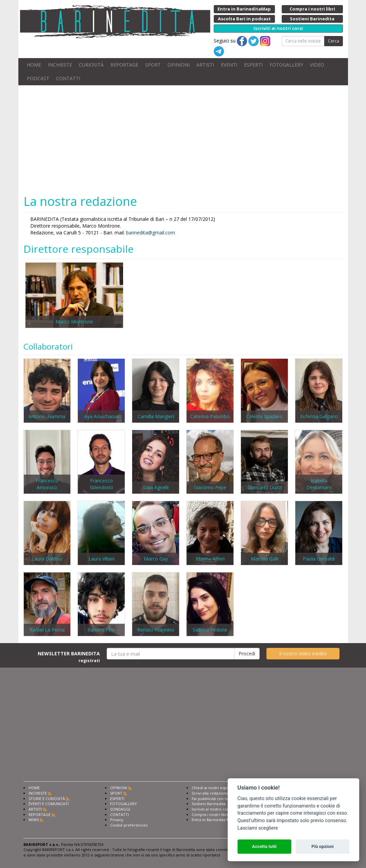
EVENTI (229, 65)
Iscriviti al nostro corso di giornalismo (226, 809)
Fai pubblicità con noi (211, 799)
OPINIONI (179, 65)
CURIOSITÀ (91, 65)
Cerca (334, 41)
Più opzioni (322, 846)
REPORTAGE (124, 65)
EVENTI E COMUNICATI (49, 804)
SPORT (153, 65)
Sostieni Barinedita (209, 804)
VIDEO (317, 65)
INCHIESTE (60, 65)
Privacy (117, 820)
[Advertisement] (183, 140)
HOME (34, 65)
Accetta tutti (264, 846)
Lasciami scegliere (258, 828)
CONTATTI (68, 78)
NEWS (34, 820)
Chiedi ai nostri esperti (212, 788)
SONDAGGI (120, 809)
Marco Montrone (74, 322)
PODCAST (38, 78)
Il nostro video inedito (303, 653)
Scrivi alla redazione (210, 793)
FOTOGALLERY (286, 65)
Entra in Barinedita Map (213, 820)
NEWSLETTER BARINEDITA (69, 657)
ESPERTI (253, 65)
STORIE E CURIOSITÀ (47, 799)
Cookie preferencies (129, 825)
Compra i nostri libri (210, 814)
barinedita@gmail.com (151, 233)
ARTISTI (205, 65)
